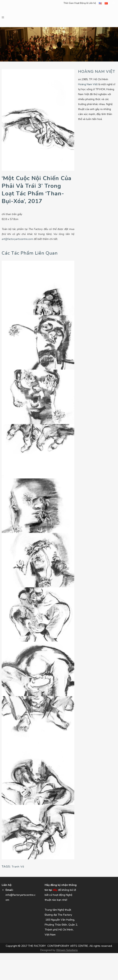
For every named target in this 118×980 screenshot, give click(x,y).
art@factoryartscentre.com (17, 239)
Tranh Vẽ (18, 867)
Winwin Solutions (67, 950)
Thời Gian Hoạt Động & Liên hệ (80, 3)
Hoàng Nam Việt (88, 84)
